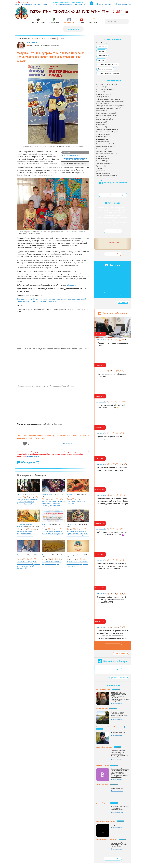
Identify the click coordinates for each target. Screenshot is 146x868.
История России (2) (103, 159)
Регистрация (108, 4)
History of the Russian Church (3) (107, 84)
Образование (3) (102, 124)
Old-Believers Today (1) (104, 94)
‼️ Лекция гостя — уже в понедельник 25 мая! (112, 344)
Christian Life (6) (102, 87)
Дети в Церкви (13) (102, 139)
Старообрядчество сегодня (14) (107, 154)
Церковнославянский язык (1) (106, 113)
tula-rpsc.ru (71, 285)
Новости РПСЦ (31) (102, 161)
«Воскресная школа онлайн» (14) (107, 176)
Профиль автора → (117, 704)
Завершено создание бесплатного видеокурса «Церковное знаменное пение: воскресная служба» (112, 566)
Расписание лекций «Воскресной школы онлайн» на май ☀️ (111, 406)
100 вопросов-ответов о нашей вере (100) (110, 106)
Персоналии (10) (102, 111)
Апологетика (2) (102, 122)
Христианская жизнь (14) (105, 163)
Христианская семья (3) (104, 151)
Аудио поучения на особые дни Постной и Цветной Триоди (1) (110, 102)
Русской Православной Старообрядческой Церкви (69, 4)
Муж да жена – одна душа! (72, 155)
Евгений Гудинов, (47, 494)
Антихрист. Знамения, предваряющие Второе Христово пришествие (25, 534)
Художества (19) (102, 127)
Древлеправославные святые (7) (107, 129)
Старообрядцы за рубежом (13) (107, 115)
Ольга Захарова (32, 43)
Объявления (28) (102, 149)
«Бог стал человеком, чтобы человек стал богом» (31, 4)
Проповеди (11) (101, 166)
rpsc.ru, (19, 494)
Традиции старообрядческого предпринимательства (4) (106, 119)
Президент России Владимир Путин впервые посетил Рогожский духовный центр (27, 502)
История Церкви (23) (103, 137)
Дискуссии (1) (101, 171)
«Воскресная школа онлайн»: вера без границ (111, 375)
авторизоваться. (33, 456)
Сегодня (113, 195)
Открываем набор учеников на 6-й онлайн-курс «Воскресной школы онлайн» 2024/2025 (111, 599)
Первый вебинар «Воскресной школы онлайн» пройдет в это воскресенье (77, 564)
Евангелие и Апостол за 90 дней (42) (108, 132)
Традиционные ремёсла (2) (105, 144)
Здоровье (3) (100, 168)
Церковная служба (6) (104, 142)
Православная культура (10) (105, 146)
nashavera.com (22, 2)
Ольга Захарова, (47, 525)
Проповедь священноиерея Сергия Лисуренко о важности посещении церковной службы (78, 534)
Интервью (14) (101, 156)
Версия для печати (68, 443)
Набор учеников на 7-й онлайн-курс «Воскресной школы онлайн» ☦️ (112, 534)
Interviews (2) (101, 92)
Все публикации (103, 43)
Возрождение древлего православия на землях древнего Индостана (112, 469)
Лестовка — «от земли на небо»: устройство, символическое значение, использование (53, 504)
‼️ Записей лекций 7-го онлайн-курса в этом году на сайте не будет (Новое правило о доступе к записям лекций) (112, 501)
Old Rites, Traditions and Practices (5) (108, 99)
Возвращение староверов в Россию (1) (109, 108)
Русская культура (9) (103, 173)
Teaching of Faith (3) (103, 97)
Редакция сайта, (72, 494)
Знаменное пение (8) (103, 134)
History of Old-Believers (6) (105, 89)
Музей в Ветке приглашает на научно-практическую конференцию (112, 438)
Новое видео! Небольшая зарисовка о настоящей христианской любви (75, 159)
